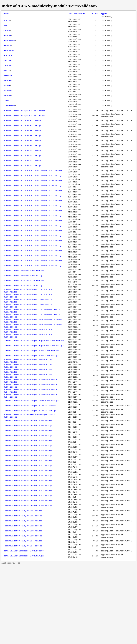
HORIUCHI (9, 62)
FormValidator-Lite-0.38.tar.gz (22, 153)
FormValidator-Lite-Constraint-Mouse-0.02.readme (33, 262)
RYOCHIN (8, 90)
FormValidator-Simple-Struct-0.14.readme (28, 525)
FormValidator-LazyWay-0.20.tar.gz (24, 130)
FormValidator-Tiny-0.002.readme (23, 593)
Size (95, 14)
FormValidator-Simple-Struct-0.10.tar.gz (28, 496)
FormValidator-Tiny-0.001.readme (23, 582)
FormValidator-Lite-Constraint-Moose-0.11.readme (33, 216)
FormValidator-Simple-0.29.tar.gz (24, 325)
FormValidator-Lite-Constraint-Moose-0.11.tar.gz (33, 222)
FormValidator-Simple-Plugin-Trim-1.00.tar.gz (31, 456)
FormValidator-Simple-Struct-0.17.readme (28, 559)
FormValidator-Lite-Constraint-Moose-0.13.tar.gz (33, 245)
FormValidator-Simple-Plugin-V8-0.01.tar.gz (30, 468)
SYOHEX (7, 107)
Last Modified (76, 14)
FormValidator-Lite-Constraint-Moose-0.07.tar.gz (33, 199)
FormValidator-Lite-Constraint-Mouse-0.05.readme (33, 296)
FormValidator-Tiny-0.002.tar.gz (23, 599)
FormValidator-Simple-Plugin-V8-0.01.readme (30, 462)
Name (7, 14)
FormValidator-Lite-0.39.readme (22, 159)
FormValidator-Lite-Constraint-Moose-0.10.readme (33, 205)
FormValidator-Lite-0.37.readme (22, 136)
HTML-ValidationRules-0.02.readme (24, 628)
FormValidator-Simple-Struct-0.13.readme (28, 513)
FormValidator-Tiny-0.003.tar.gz (23, 611)
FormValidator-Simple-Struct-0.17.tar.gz (28, 565)
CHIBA (7, 33)
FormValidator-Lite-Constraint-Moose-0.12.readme (33, 227)
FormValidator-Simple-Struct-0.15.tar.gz (28, 542)
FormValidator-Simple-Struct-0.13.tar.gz (28, 519)
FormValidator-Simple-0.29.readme (24, 319)
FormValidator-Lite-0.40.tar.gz (22, 176)
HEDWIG (7, 50)
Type (104, 14)
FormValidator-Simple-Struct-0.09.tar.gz (28, 485)
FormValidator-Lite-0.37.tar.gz (22, 142)
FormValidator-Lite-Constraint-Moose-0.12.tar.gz (33, 233)
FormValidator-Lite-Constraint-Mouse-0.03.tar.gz (33, 279)
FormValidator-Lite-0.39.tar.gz (22, 165)
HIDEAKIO (9, 56)
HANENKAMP (9, 44)
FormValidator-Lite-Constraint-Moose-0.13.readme (33, 239)
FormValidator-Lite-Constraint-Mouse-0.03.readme (33, 273)
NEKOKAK (8, 85)
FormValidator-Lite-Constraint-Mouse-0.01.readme (33, 250)
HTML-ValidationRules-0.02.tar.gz (24, 633)
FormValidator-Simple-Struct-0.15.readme (28, 536)
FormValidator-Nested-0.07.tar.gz (24, 313)
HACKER (7, 39)
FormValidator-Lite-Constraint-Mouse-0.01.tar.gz (33, 256)
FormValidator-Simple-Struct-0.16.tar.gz (28, 553)
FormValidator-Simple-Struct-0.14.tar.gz (28, 531)
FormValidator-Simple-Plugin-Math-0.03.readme (31, 399)
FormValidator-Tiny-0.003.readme (23, 605)
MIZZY (7, 79)
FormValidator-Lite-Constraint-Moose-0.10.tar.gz (33, 210)
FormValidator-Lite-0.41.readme (22, 182)
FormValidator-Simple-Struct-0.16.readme (28, 548)
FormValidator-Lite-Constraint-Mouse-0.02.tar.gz (33, 267)
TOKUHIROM (9, 119)
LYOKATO (8, 73)
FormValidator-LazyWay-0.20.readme (24, 125)
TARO (6, 113)
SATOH (7, 96)
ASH (5, 27)
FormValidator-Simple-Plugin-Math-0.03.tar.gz (31, 405)
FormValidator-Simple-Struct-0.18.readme (28, 571)
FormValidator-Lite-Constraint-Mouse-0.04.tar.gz (33, 290)
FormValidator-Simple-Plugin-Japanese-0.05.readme (34, 388)
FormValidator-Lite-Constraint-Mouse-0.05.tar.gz (33, 302)
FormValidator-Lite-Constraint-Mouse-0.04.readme (33, 285)
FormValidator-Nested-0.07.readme (24, 308)
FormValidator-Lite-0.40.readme (22, 170)
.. (5, 17)
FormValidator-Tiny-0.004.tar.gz (23, 622)
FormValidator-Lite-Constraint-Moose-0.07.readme (33, 193)
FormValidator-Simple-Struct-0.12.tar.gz (28, 508)
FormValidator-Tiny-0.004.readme (23, 616)
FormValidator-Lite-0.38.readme (22, 147)
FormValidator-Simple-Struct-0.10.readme (28, 491)
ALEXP (7, 22)
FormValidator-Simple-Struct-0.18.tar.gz (28, 576)
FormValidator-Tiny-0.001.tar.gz (23, 588)
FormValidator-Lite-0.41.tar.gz (22, 187)
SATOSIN (8, 102)
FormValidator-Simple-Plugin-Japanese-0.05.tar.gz (34, 393)
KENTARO (8, 67)
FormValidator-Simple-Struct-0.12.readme (28, 502)
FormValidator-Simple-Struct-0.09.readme (28, 479)
